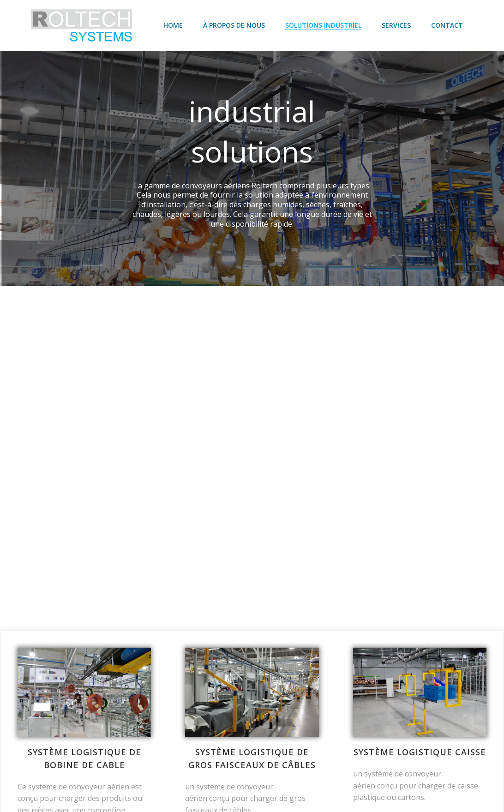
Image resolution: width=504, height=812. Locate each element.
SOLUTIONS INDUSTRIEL (324, 25)
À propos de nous (234, 25)
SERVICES (397, 25)
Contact (447, 25)
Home (174, 25)
